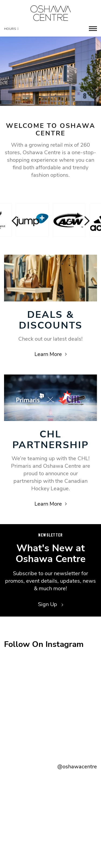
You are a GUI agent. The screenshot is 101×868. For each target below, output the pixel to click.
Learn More (51, 354)
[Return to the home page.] (51, 13)
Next (86, 221)
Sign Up (51, 604)
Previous (15, 221)
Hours (11, 29)
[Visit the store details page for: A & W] (69, 220)
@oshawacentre (77, 767)
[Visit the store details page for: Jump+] (32, 220)
